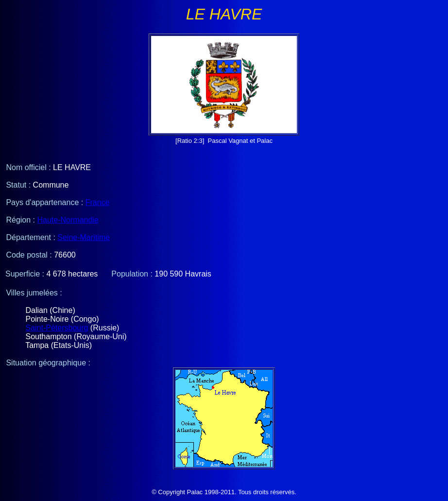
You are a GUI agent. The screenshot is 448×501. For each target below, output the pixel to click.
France (98, 202)
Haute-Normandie (68, 220)
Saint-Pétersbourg (57, 328)
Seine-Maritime (84, 237)
